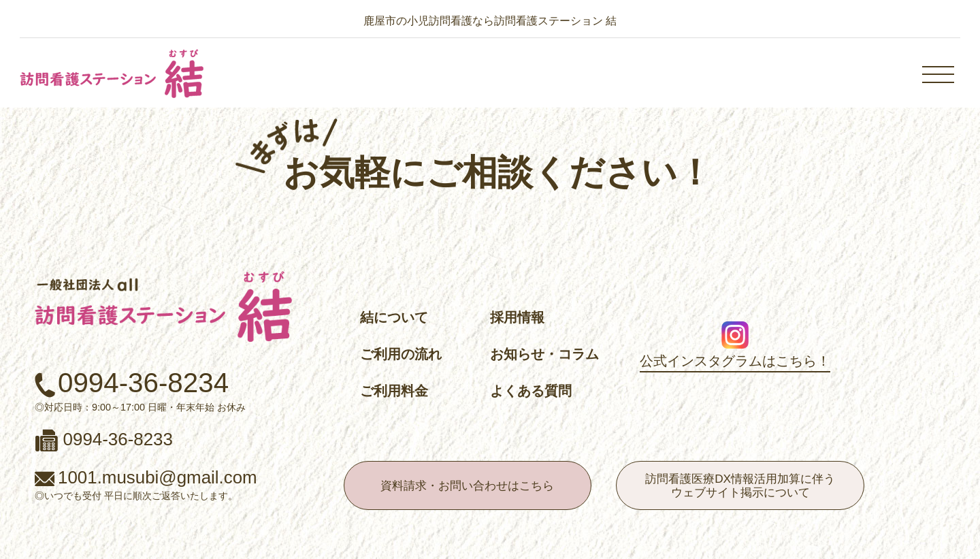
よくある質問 (531, 391)
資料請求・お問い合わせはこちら (467, 485)
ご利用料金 (394, 391)
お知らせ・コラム (544, 354)
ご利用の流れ (401, 354)
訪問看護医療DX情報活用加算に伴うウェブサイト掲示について (740, 485)
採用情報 (517, 317)
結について (394, 317)
